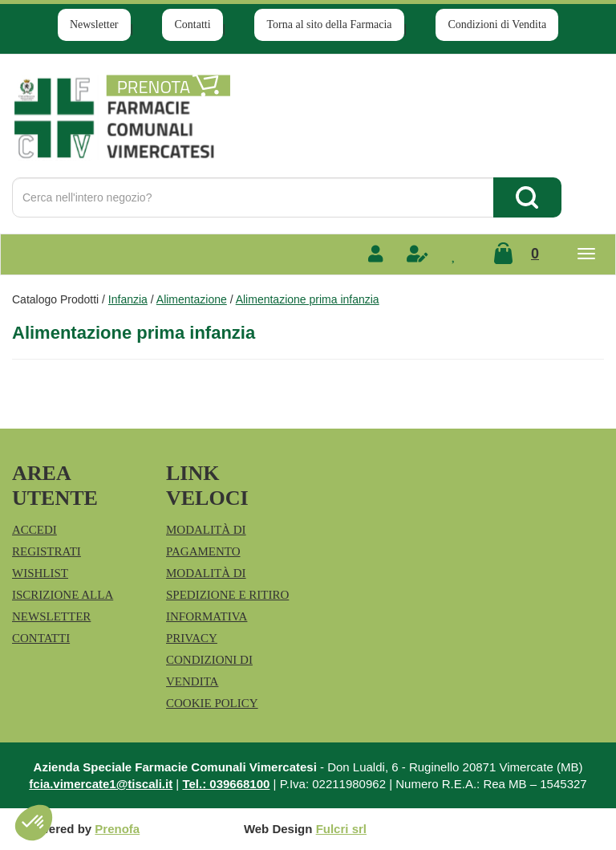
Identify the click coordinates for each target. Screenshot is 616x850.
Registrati (47, 551)
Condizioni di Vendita (497, 24)
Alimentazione (192, 299)
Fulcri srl (341, 829)
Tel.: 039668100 (226, 784)
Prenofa (117, 829)
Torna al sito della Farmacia (329, 24)
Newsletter (94, 24)
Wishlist (40, 573)
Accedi (34, 530)
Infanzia (128, 299)
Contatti (192, 24)
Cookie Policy (212, 703)
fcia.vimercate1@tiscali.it (101, 784)
